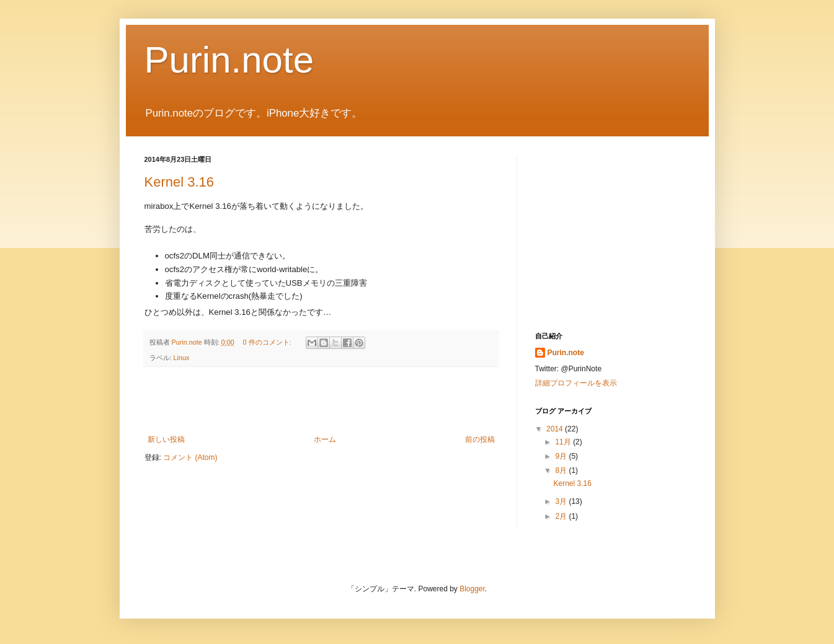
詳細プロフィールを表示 (576, 383)
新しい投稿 (166, 439)
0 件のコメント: (268, 342)
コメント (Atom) (190, 457)
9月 (562, 456)
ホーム (325, 439)
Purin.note (229, 60)
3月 (562, 501)
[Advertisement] (321, 401)
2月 (562, 516)
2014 (556, 429)
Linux (182, 358)
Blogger (472, 589)
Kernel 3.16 (180, 182)
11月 (564, 442)
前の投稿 (480, 439)
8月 (562, 470)
